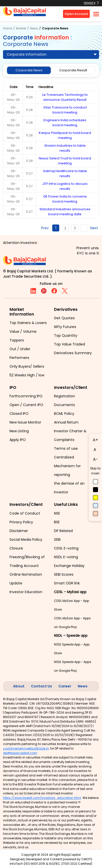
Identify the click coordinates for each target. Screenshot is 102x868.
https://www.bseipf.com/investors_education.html (42, 798)
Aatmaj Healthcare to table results (65, 173)
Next (94, 228)
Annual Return (66, 422)
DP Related (63, 531)
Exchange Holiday (69, 566)
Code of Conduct (25, 513)
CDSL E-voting (66, 548)
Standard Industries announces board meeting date (65, 212)
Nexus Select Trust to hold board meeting (65, 161)
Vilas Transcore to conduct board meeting (65, 110)
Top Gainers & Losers (28, 323)
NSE (57, 513)
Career (65, 686)
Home (7, 28)
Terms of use (66, 448)
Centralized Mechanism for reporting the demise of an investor (69, 475)
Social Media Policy (26, 540)
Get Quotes (64, 318)
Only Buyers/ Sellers (27, 366)
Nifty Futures (65, 327)
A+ (95, 440)
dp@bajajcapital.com (20, 753)
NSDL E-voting (66, 557)
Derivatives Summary (73, 353)
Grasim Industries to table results (65, 148)
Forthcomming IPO (26, 396)
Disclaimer (19, 531)
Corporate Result (73, 70)
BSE (57, 522)
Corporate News (29, 70)
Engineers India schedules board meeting (65, 123)
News (34, 28)
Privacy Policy (21, 522)
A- (95, 459)
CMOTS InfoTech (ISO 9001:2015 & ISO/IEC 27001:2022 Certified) (51, 861)
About (19, 686)
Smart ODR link (67, 583)
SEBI (57, 540)
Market (21, 28)
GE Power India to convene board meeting (65, 199)
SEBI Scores (64, 574)
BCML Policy (64, 414)
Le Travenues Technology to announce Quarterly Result (65, 97)
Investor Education (26, 592)
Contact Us (41, 686)
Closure (16, 548)
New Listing (19, 431)
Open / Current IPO (26, 405)
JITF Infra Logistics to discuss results (65, 186)
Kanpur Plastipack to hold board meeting (65, 135)
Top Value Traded (69, 344)
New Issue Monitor (25, 422)
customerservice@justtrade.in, (26, 748)
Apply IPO (18, 440)
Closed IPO (19, 414)
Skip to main (95, 471)
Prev (45, 228)
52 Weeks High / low (27, 375)
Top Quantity (66, 335)
